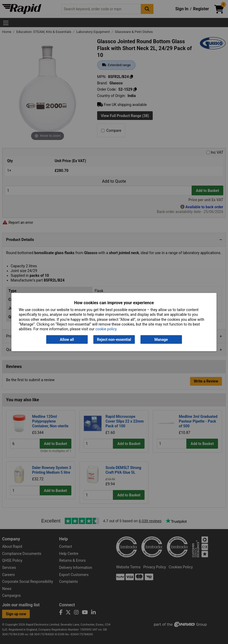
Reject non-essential (114, 340)
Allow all (67, 340)
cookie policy (106, 329)
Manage (161, 340)
